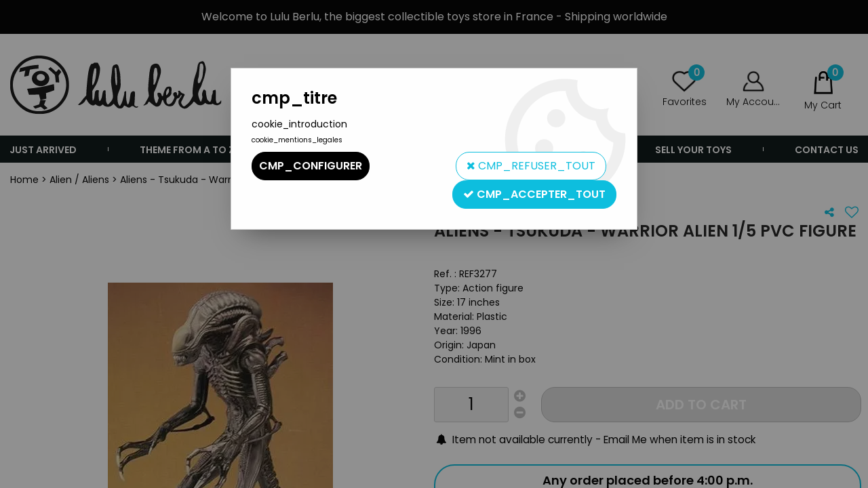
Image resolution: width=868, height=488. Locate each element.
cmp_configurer (311, 166)
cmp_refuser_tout (531, 166)
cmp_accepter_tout (534, 194)
